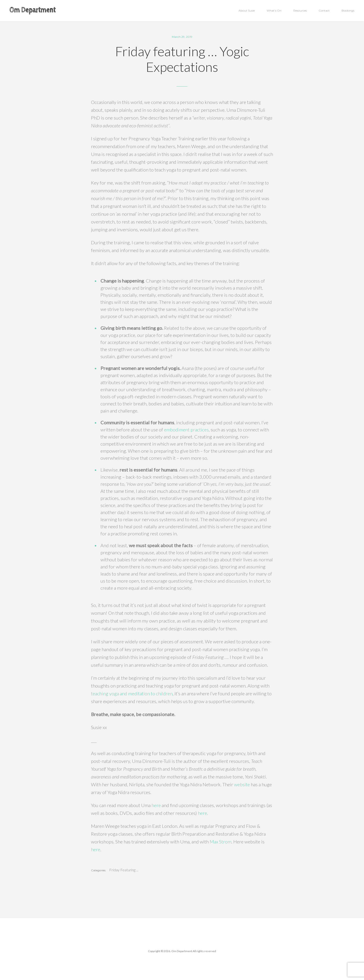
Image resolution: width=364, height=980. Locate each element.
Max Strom (221, 842)
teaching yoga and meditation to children (132, 693)
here (156, 805)
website (242, 784)
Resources (300, 11)
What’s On (274, 11)
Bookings (348, 11)
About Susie (247, 11)
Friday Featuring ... (124, 870)
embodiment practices (186, 430)
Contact (324, 11)
